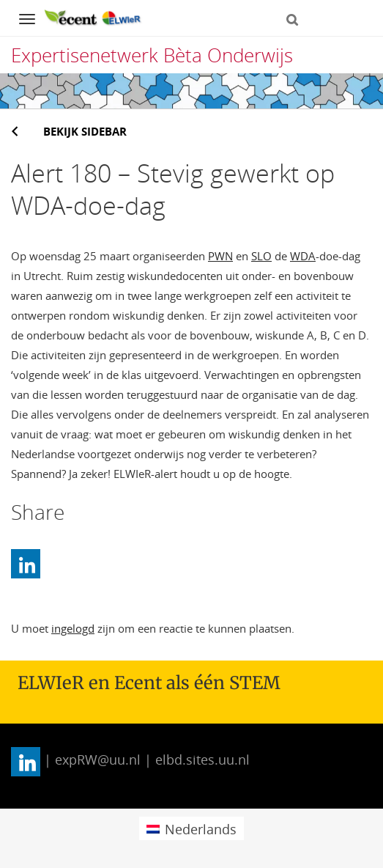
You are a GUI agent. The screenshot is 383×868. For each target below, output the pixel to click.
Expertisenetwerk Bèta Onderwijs (152, 55)
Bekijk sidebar (85, 131)
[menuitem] (191, 828)
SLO (261, 256)
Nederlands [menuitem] (201, 829)
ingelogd (73, 628)
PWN (220, 256)
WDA (303, 256)
